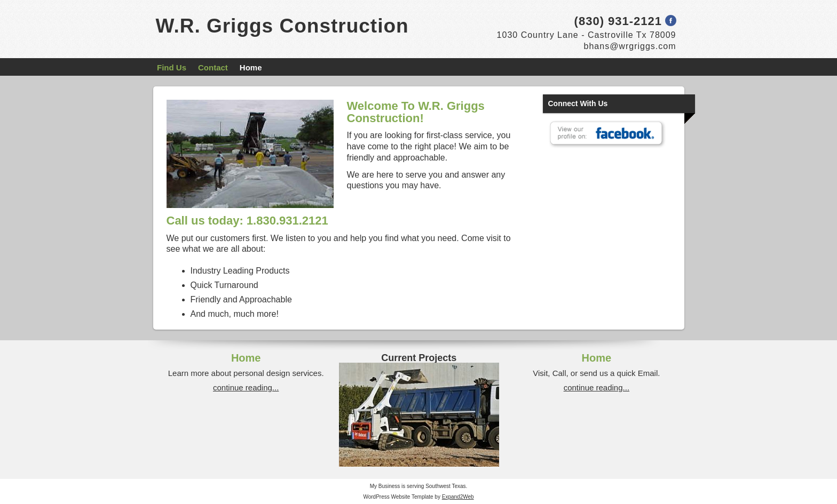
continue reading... (246, 387)
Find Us (172, 67)
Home (251, 67)
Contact (213, 67)
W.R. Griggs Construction (282, 26)
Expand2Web (458, 497)
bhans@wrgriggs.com (630, 46)
